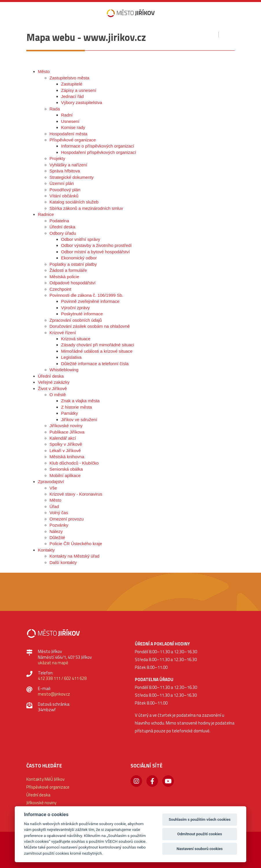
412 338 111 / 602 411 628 (62, 678)
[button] (25, 49)
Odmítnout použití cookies (200, 834)
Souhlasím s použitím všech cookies (200, 819)
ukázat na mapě (53, 663)
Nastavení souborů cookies (200, 849)
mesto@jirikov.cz (54, 694)
